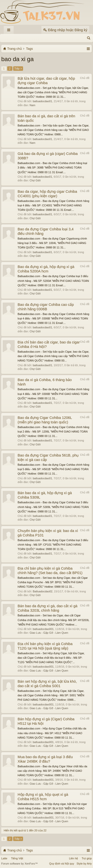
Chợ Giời (35, 180)
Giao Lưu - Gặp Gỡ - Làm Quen (49, 633)
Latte (4, 858)
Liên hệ (73, 858)
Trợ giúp (87, 858)
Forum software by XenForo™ (19, 864)
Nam (32, 105)
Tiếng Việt (17, 858)
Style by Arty (84, 864)
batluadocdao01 (42, 101)
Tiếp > (18, 69)
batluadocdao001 (43, 629)
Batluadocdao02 (43, 591)
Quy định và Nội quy (62, 864)
